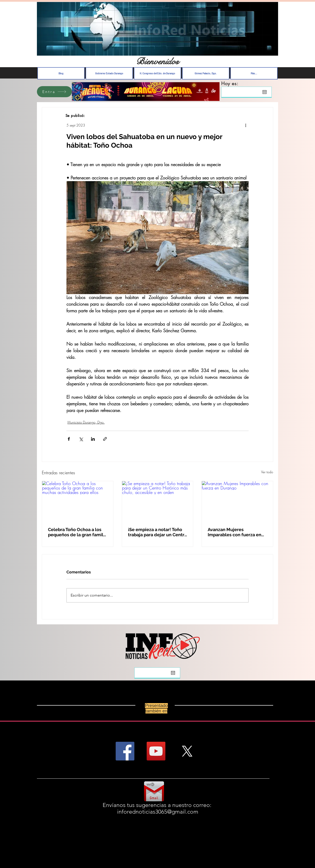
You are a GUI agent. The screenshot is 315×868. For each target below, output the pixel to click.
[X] (187, 751)
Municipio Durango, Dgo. (86, 422)
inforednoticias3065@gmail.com (158, 812)
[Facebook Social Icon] (125, 751)
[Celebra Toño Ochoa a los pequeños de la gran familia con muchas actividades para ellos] (78, 501)
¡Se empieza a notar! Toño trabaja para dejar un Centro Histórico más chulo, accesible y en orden (157, 532)
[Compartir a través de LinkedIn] (93, 439)
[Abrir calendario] (265, 92)
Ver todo (267, 472)
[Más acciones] (246, 125)
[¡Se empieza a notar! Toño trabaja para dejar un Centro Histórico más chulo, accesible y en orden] (158, 501)
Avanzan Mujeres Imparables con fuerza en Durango (235, 532)
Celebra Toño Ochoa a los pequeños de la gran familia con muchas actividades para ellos (78, 532)
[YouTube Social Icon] (156, 751)
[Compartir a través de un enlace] (105, 439)
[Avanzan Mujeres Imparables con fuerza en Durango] (237, 501)
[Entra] (54, 92)
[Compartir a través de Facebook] (69, 439)
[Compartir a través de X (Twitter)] (81, 439)
